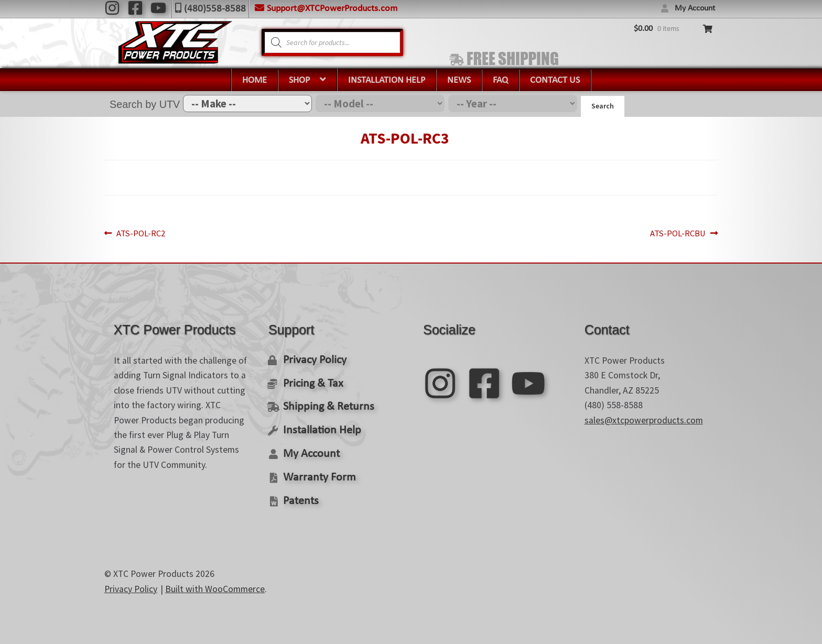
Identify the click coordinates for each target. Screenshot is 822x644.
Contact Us (555, 80)
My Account (695, 8)
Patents (300, 494)
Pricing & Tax (312, 380)
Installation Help (387, 80)
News (459, 80)
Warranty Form (317, 471)
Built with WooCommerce (215, 582)
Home (255, 80)
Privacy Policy (314, 357)
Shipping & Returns (326, 403)
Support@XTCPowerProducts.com (332, 9)
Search (603, 106)
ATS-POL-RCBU (676, 232)
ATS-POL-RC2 (143, 232)
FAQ (500, 80)
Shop (299, 80)
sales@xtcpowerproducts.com (644, 418)
